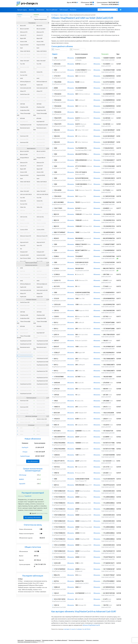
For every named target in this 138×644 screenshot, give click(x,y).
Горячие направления (40, 19)
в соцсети (73, 629)
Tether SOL (23, 207)
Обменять (71, 58)
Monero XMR (23, 42)
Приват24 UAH (24, 329)
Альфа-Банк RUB (25, 110)
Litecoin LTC (23, 35)
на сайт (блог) (87, 629)
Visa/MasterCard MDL (26, 365)
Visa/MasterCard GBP (26, 352)
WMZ (21, 78)
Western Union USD (25, 419)
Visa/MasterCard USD (26, 125)
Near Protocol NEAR (25, 258)
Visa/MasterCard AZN (26, 394)
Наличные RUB (24, 139)
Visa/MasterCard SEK (26, 374)
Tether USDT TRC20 (25, 54)
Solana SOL (23, 72)
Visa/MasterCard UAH (26, 133)
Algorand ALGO (24, 242)
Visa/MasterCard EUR (26, 341)
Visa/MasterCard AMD (26, 362)
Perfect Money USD (25, 274)
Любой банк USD (25, 94)
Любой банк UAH (25, 101)
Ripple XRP (23, 38)
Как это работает (52, 10)
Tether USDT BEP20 (25, 58)
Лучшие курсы (22, 10)
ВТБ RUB (22, 118)
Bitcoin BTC (23, 26)
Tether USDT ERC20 (25, 51)
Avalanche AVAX (24, 255)
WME (21, 268)
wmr (21, 428)
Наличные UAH (24, 146)
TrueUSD (22, 220)
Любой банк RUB (25, 97)
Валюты (32, 10)
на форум (79, 629)
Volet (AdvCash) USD (26, 88)
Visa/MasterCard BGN (26, 390)
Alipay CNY (23, 91)
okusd (22, 431)
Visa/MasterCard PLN (26, 378)
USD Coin (23, 210)
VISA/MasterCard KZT (26, 358)
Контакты (73, 10)
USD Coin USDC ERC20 (26, 194)
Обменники (40, 10)
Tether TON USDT (25, 61)
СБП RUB (22, 104)
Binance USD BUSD (25, 239)
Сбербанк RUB (24, 107)
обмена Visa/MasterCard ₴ (91, 625)
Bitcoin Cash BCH (25, 29)
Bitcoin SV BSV (24, 154)
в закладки (66, 629)
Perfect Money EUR (25, 277)
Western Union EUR (25, 422)
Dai (21, 249)
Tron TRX (22, 64)
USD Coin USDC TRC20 (26, 214)
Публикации (64, 10)
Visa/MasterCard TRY (26, 371)
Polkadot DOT (24, 252)
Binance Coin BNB (25, 223)
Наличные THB (24, 413)
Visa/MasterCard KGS (26, 384)
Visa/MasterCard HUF (26, 368)
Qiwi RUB (23, 271)
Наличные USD (24, 136)
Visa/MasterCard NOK (26, 387)
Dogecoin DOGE (24, 45)
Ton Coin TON (24, 75)
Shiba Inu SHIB (24, 226)
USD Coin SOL (24, 217)
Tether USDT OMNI (25, 233)
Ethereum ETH (24, 32)
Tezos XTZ (23, 245)
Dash (21, 48)
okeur (22, 434)
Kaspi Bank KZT (24, 122)
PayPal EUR (23, 297)
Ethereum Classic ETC (26, 236)
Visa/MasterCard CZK (26, 381)
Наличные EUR (24, 142)
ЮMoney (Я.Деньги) (25, 82)
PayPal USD (23, 85)
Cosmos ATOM (24, 230)
